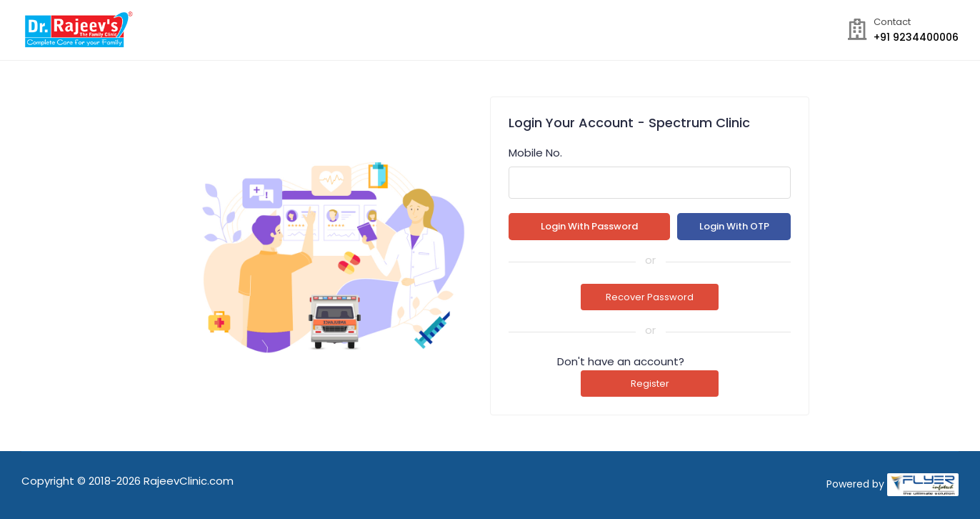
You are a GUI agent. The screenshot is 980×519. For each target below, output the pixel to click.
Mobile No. (535, 153)
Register (650, 384)
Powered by (855, 484)
